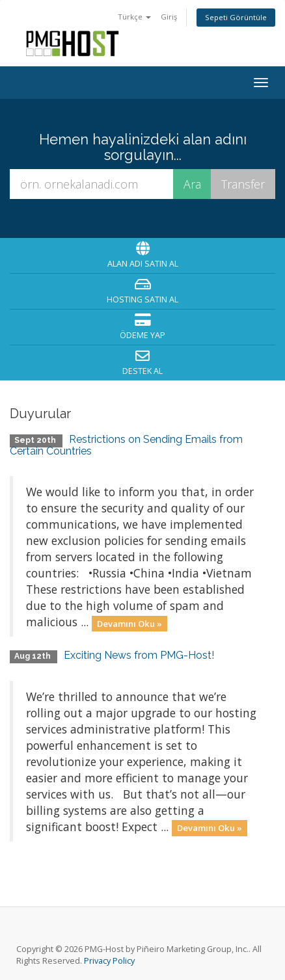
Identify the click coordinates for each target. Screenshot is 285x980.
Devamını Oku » (129, 623)
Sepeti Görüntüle (236, 17)
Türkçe (134, 17)
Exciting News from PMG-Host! (139, 655)
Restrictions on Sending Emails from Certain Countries (126, 445)
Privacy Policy (109, 961)
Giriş (169, 17)
